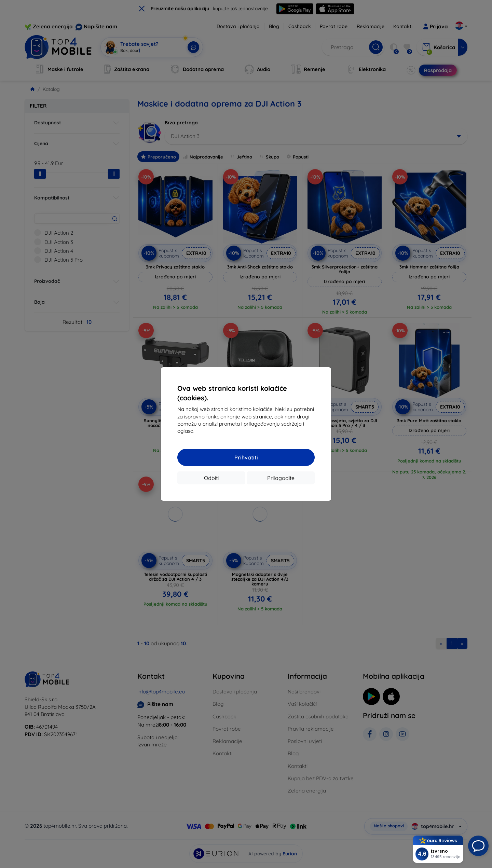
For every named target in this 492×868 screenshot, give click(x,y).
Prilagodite (281, 478)
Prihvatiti (246, 457)
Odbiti (211, 478)
